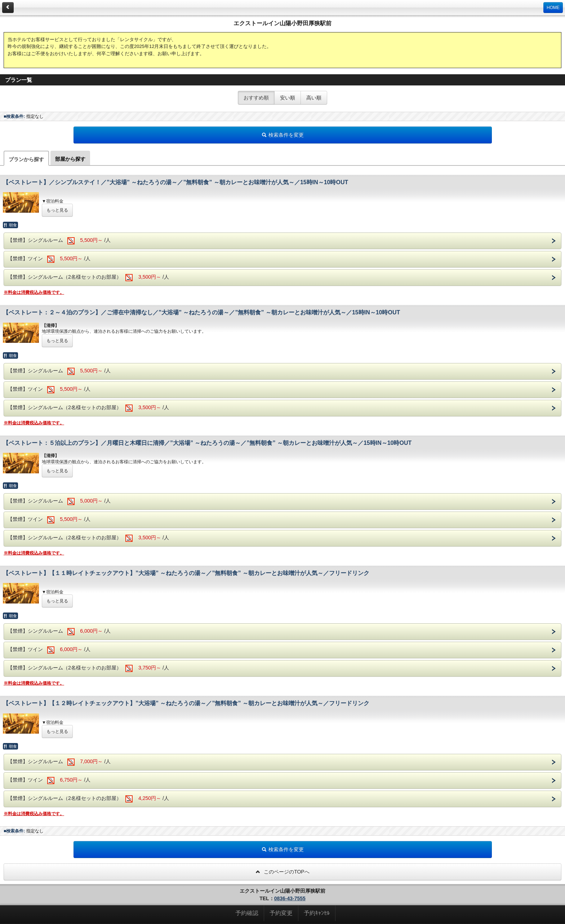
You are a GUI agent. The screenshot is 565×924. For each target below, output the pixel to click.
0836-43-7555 (290, 898)
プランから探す (26, 159)
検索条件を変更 (283, 135)
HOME (553, 8)
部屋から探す (70, 159)
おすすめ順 (256, 98)
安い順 (288, 98)
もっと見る (57, 210)
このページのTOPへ (282, 872)
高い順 (314, 98)
